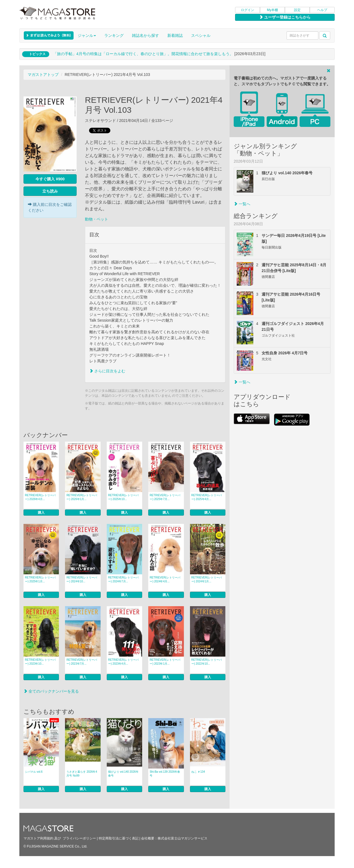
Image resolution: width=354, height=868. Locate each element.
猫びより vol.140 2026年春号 (123, 774)
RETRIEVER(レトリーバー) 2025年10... (123, 497)
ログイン (248, 10)
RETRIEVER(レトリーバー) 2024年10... (82, 579)
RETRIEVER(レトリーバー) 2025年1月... (40, 579)
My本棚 (272, 10)
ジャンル (87, 35)
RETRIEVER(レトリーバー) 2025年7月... (165, 497)
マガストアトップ (43, 75)
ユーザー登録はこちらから (285, 17)
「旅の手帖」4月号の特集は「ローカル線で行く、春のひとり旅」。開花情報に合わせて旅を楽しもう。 (143, 54)
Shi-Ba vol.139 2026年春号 (165, 774)
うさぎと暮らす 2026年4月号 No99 (82, 774)
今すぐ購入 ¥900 (50, 179)
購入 (41, 513)
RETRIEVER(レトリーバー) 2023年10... (40, 662)
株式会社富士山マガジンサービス (183, 838)
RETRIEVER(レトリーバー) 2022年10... (207, 662)
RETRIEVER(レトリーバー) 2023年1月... (165, 662)
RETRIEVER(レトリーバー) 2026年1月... (82, 497)
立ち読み (50, 191)
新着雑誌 (175, 35)
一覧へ (242, 204)
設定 (297, 10)
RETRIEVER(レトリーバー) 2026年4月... (40, 497)
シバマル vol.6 (34, 772)
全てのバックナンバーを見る (51, 691)
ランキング (114, 35)
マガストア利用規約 (38, 838)
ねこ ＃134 (198, 772)
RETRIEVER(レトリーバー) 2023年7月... (82, 662)
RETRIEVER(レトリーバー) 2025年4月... (207, 497)
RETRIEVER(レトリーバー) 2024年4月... (165, 579)
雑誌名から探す (145, 35)
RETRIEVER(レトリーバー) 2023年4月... (123, 662)
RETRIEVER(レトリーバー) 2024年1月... (207, 579)
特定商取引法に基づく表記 (119, 838)
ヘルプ (322, 10)
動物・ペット (97, 219)
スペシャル (201, 35)
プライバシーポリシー (79, 838)
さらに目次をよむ (107, 371)
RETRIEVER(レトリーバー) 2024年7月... (123, 579)
